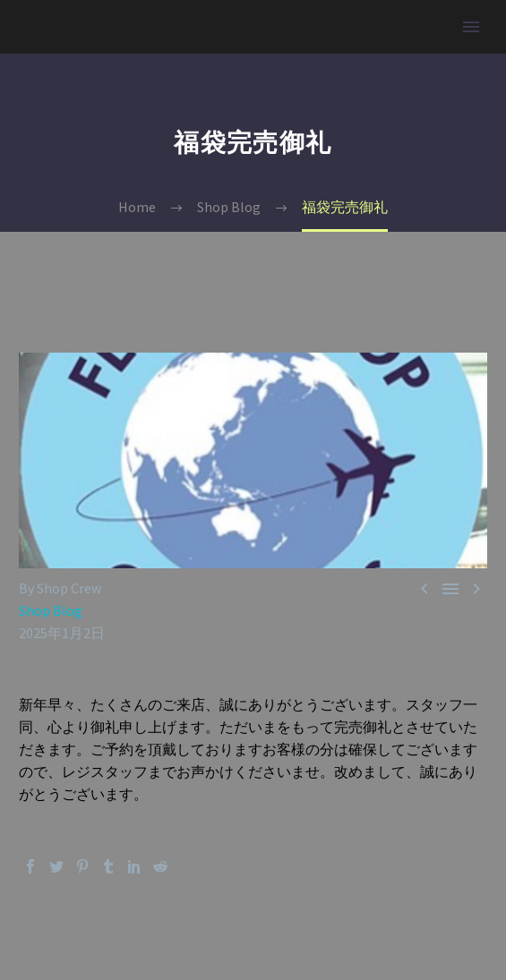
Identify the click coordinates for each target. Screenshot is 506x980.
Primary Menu (471, 27)
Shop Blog (51, 610)
